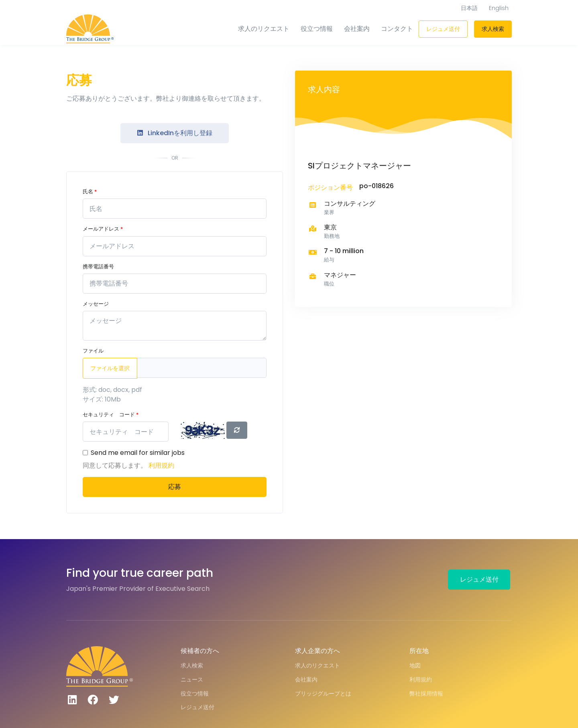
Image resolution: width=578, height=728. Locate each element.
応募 (175, 487)
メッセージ (96, 304)
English (499, 8)
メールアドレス (103, 229)
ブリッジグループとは (323, 694)
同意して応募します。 (116, 465)
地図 (415, 665)
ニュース (192, 679)
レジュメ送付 (443, 29)
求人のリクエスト (264, 29)
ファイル (93, 351)
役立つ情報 (317, 29)
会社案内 (357, 29)
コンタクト (397, 29)
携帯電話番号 (98, 267)
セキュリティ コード (111, 415)
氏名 (90, 192)
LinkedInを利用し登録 (175, 133)
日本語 (469, 8)
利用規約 (161, 465)
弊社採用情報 (426, 694)
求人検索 (493, 29)
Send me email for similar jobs (138, 453)
